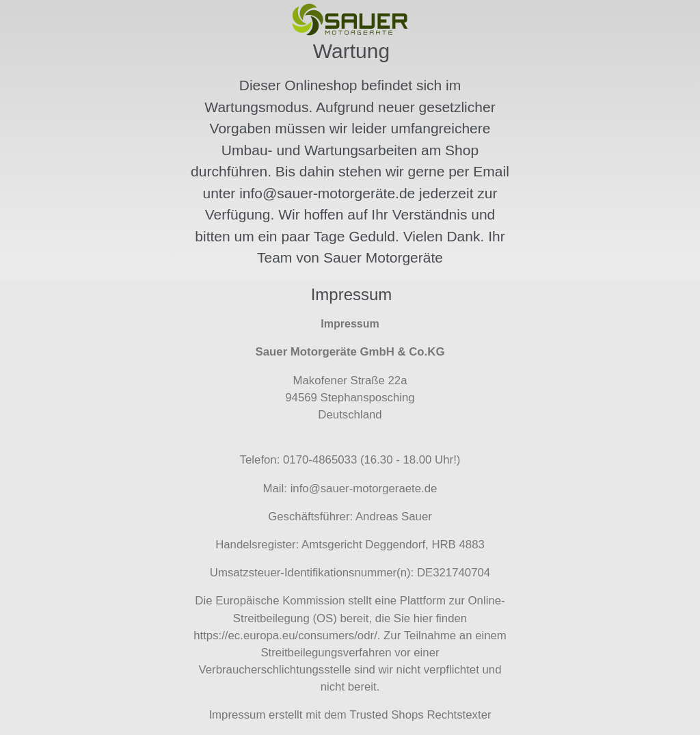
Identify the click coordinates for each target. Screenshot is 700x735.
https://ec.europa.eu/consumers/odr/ (285, 636)
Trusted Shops (387, 715)
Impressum (237, 715)
